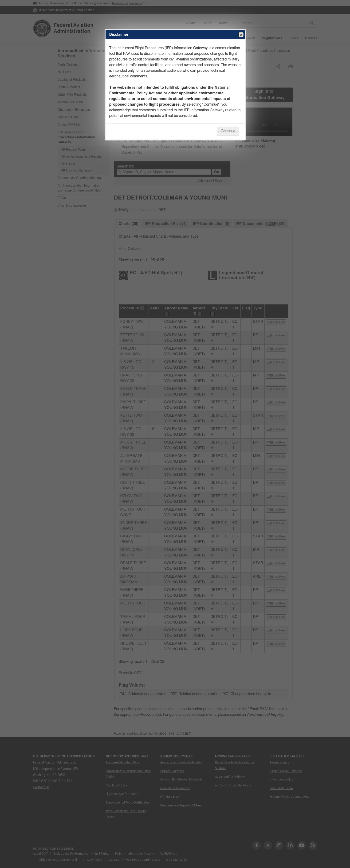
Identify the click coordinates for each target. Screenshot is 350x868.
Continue (228, 131)
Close (241, 35)
